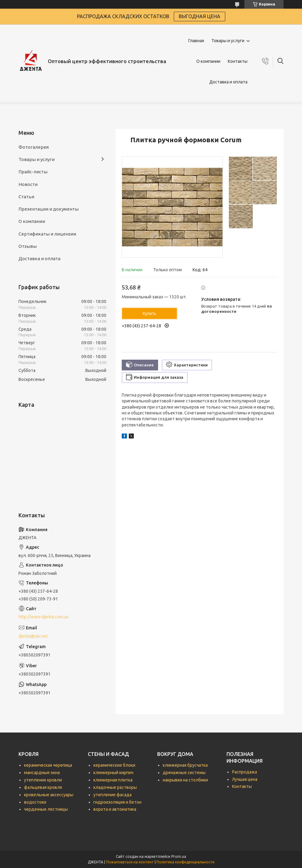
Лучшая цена (245, 779)
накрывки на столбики (185, 780)
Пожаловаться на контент (130, 862)
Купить (149, 313)
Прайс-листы (33, 172)
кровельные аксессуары (49, 795)
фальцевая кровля (43, 787)
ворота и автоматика (115, 809)
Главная (196, 41)
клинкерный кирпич (113, 773)
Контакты (238, 61)
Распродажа (245, 772)
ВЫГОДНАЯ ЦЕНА (200, 16)
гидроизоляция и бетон (117, 802)
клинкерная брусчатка (185, 765)
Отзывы (28, 246)
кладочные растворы (115, 787)
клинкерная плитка (113, 780)
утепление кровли (43, 780)
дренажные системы (184, 773)
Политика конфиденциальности (186, 862)
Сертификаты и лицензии (47, 234)
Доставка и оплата (228, 82)
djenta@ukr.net (33, 636)
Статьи (26, 197)
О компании (208, 61)
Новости (28, 184)
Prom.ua (179, 856)
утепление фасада (112, 795)
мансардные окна (42, 773)
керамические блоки (114, 765)
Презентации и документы (49, 209)
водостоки (35, 802)
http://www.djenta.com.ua (43, 617)
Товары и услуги (228, 41)
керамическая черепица (48, 765)
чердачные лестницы (46, 809)
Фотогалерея (34, 147)
